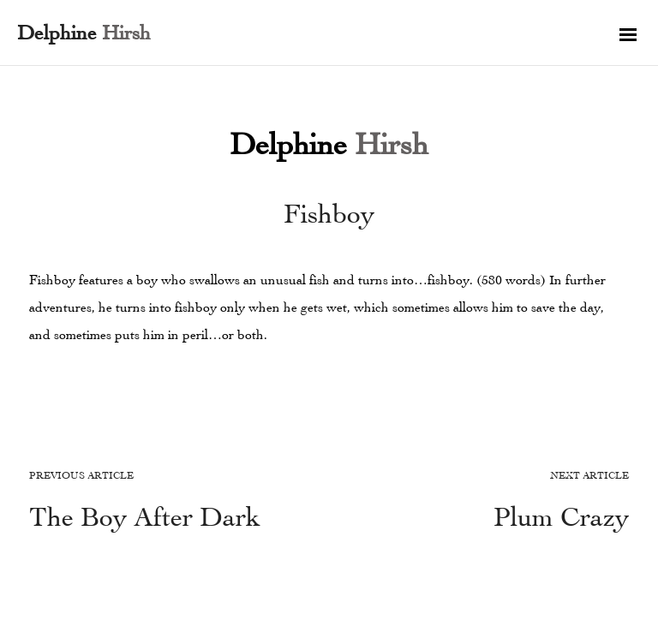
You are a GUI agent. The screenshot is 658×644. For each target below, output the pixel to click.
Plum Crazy (561, 517)
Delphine (329, 144)
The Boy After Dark (145, 517)
